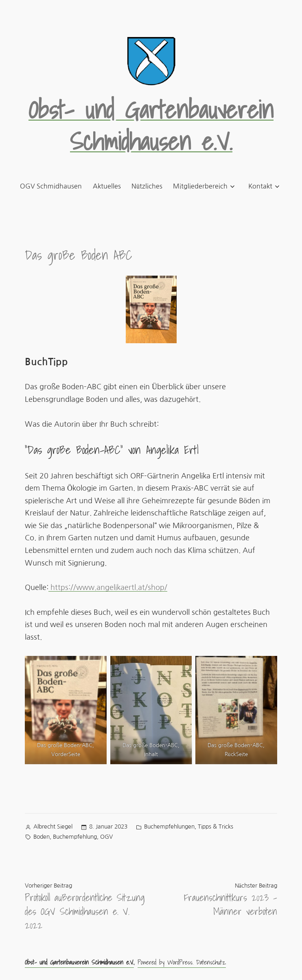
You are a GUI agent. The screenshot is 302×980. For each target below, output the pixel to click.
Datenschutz (211, 962)
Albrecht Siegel (53, 827)
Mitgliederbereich (200, 186)
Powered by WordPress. (167, 962)
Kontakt (260, 186)
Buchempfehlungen (169, 827)
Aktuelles (107, 186)
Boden (42, 837)
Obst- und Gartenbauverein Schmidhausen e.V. (151, 125)
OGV (106, 837)
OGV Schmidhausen (51, 186)
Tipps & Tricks (216, 827)
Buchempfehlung (75, 837)
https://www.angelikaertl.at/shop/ (108, 588)
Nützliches (147, 186)
